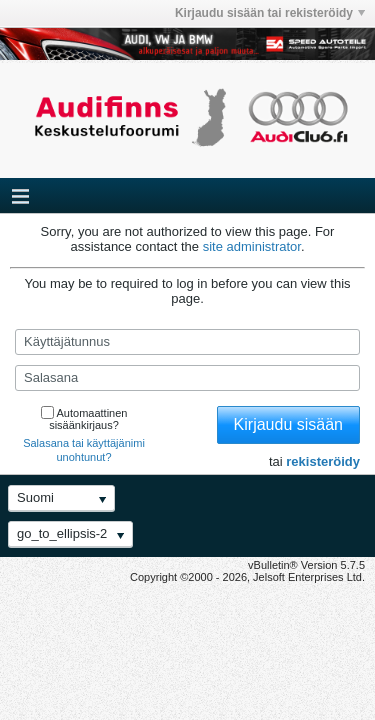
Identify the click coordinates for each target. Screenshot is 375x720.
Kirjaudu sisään (288, 424)
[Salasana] (187, 378)
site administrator (252, 246)
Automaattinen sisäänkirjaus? (84, 419)
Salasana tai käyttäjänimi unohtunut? (84, 450)
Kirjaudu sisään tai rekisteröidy (270, 13)
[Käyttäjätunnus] (187, 342)
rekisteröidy (323, 461)
